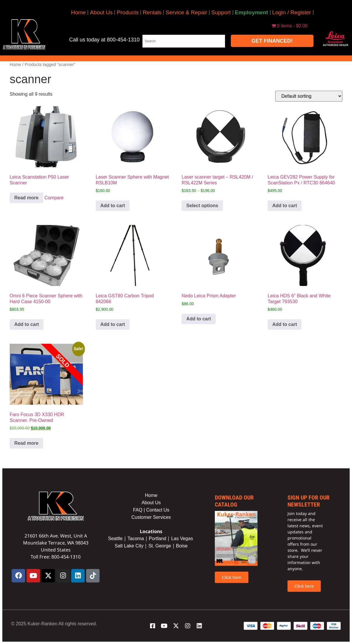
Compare (54, 198)
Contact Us (158, 510)
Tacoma (136, 539)
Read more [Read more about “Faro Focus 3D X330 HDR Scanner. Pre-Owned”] (26, 443)
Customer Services (151, 517)
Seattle (115, 539)
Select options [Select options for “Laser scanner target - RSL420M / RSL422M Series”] (202, 206)
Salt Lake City (129, 546)
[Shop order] (309, 96)
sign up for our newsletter (309, 501)
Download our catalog (234, 501)
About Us (101, 12)
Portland (158, 539)
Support (221, 12)
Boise (182, 546)
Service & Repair (186, 12)
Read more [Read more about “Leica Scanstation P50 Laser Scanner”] (26, 198)
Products (128, 12)
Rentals (152, 12)
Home (78, 12)
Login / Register (292, 12)
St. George (160, 546)
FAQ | (140, 510)
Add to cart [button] (113, 206)
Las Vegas (183, 539)
